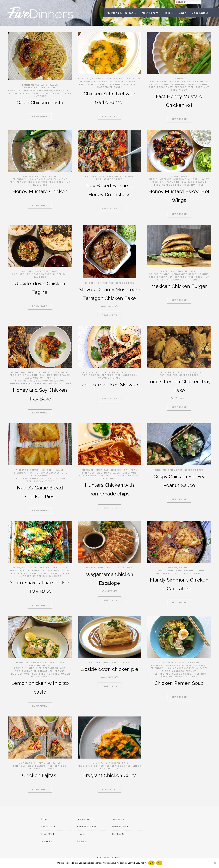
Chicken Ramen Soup (179, 683)
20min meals (31, 85)
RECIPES (25, 274)
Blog (44, 819)
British (112, 79)
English (181, 2)
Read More (40, 117)
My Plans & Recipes (120, 13)
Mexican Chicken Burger (179, 286)
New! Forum (150, 13)
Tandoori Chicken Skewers (109, 384)
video (183, 90)
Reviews (81, 842)
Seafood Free (52, 93)
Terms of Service (86, 827)
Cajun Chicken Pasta (40, 103)
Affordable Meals (24, 372)
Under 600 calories (57, 384)
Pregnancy (165, 87)
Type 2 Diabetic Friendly (183, 280)
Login (183, 13)
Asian (42, 372)
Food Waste (48, 834)
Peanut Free (32, 93)
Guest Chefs (48, 827)
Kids (26, 91)
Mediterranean (41, 91)
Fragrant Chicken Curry (109, 775)
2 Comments (109, 591)
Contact (81, 834)
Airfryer (84, 79)
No (159, 863)
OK (151, 863)
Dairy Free (106, 177)
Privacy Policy (85, 819)
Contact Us (119, 834)
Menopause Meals (114, 82)
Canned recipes (33, 568)
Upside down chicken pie (109, 669)
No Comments (109, 306)
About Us (47, 842)
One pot (39, 378)
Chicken (40, 88)
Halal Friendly (176, 182)
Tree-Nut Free (119, 84)
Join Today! (200, 13)
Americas (99, 79)
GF (117, 177)
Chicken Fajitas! (40, 775)
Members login (121, 827)
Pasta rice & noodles (37, 671)
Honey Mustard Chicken (40, 191)
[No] (215, 863)
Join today (118, 819)
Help (167, 13)
